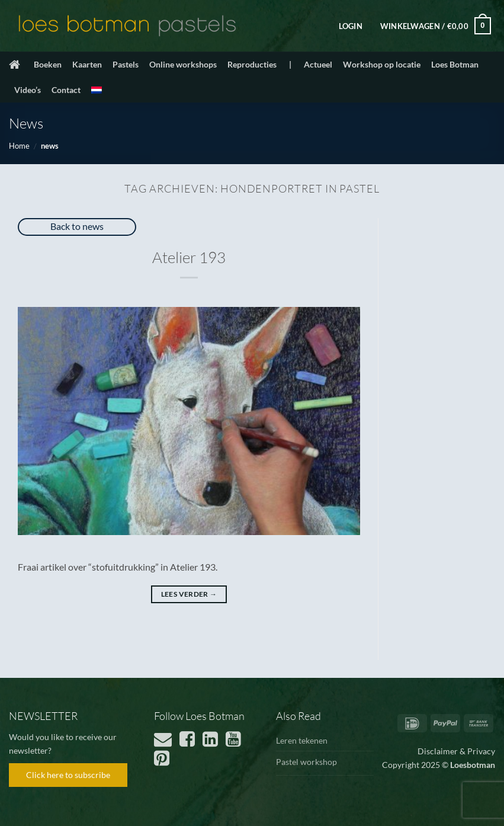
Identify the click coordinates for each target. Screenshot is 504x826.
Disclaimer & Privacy (456, 751)
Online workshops (183, 64)
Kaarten (87, 64)
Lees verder (189, 594)
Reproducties (252, 64)
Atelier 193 (189, 257)
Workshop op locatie (382, 64)
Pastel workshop (306, 762)
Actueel (318, 64)
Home (19, 146)
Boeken (48, 64)
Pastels (126, 64)
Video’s (28, 90)
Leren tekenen (302, 740)
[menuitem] (97, 90)
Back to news (77, 226)
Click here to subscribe (68, 775)
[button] (351, 26)
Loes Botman (455, 64)
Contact (66, 90)
